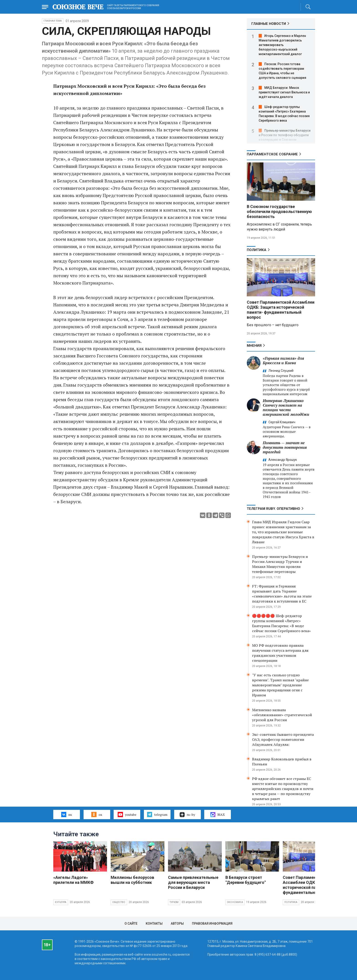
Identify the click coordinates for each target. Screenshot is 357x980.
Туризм (174, 902)
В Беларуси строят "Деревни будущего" (246, 880)
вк (67, 814)
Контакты (154, 924)
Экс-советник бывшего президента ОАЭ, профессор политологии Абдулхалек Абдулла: (283, 739)
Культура (61, 902)
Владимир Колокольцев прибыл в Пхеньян (282, 762)
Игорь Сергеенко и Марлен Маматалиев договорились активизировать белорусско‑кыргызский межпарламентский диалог (282, 45)
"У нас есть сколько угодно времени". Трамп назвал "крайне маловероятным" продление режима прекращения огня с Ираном (280, 685)
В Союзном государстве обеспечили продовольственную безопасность (279, 212)
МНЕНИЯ (254, 346)
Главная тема (53, 21)
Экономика (235, 902)
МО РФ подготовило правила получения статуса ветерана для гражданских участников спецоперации (280, 653)
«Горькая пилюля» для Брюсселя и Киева (283, 360)
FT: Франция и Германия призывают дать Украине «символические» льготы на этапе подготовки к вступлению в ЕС (282, 594)
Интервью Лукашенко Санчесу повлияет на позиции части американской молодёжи (286, 407)
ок (97, 814)
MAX (218, 815)
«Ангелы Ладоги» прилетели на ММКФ (73, 880)
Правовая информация (212, 924)
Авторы (177, 924)
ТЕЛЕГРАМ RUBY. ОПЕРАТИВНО (273, 509)
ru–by (187, 815)
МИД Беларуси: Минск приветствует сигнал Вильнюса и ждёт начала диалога (284, 92)
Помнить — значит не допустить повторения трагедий (285, 447)
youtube (127, 814)
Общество (119, 902)
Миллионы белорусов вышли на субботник (132, 880)
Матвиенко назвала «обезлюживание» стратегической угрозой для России (282, 715)
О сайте (131, 924)
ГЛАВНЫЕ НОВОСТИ (269, 24)
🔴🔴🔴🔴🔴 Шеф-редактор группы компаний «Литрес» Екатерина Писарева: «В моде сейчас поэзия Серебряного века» (281, 623)
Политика (257, 250)
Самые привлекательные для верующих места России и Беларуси (193, 882)
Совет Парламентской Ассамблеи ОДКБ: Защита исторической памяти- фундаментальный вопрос (281, 310)
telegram (157, 814)
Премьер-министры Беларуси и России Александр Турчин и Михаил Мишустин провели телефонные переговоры (280, 564)
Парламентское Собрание (272, 154)
